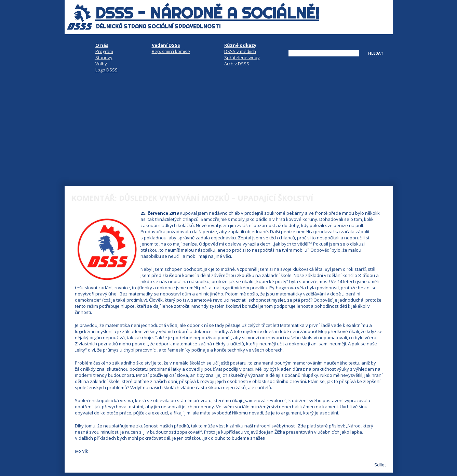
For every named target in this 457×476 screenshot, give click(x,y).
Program (104, 51)
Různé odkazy (240, 45)
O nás (102, 45)
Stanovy (104, 57)
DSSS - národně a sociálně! (207, 13)
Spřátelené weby (242, 57)
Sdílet (380, 465)
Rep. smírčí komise (171, 51)
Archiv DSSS (237, 64)
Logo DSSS (106, 70)
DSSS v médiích (240, 51)
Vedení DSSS (166, 45)
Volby (101, 64)
